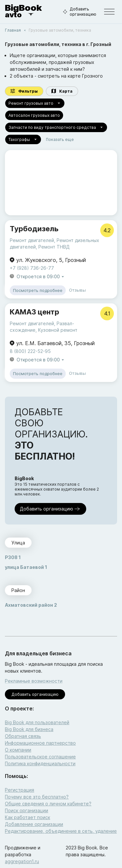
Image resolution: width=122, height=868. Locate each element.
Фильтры (24, 91)
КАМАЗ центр (34, 312)
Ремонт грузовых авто (35, 103)
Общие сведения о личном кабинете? (48, 804)
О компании (18, 750)
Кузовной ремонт (58, 330)
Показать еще (60, 139)
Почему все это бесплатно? (37, 797)
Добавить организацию (79, 12)
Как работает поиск (27, 817)
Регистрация (20, 790)
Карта (62, 91)
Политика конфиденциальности (40, 763)
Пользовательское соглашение (40, 757)
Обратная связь (23, 736)
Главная (13, 30)
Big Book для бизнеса (29, 729)
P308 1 (13, 557)
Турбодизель (34, 229)
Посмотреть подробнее (38, 290)
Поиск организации (27, 810)
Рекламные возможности (34, 681)
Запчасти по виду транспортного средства (56, 127)
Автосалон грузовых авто (34, 115)
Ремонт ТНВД (54, 247)
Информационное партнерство (40, 743)
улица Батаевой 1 (26, 567)
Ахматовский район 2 (31, 605)
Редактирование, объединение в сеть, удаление (61, 831)
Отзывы (77, 290)
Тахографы (23, 139)
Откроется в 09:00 (41, 277)
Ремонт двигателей (32, 240)
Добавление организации (34, 824)
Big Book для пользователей (37, 722)
